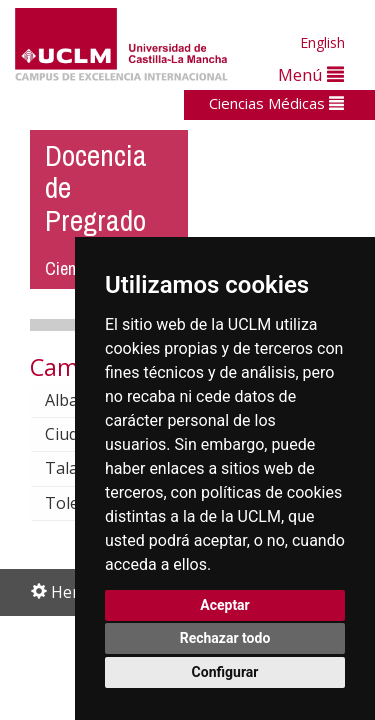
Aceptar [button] (225, 605)
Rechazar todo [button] (225, 638)
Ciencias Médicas (276, 103)
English (322, 42)
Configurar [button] (225, 672)
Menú (311, 74)
